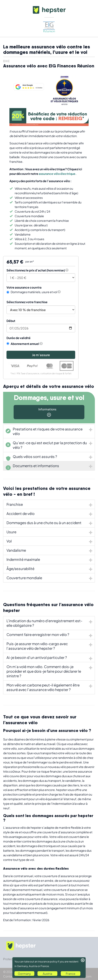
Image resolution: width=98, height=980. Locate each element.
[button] (67, 270)
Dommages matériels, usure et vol (34, 292)
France (71, 974)
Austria (47, 974)
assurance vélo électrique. (58, 174)
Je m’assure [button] (41, 355)
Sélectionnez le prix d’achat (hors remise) (36, 270)
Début (11, 321)
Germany (24, 974)
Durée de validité (19, 338)
